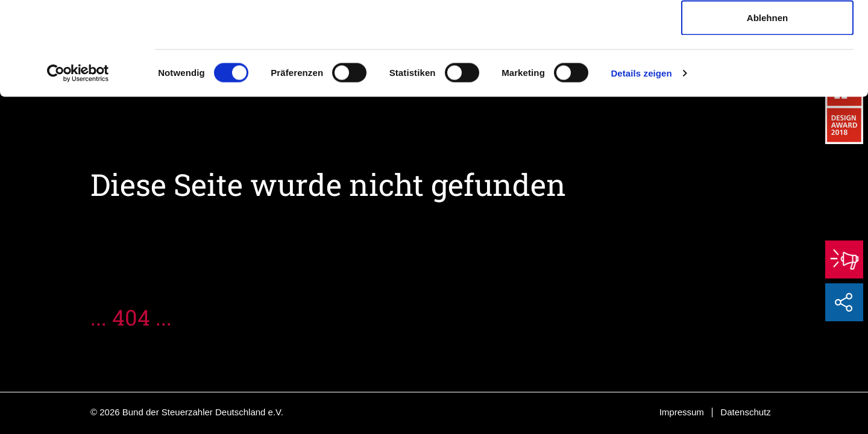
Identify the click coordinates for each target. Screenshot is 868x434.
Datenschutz (745, 412)
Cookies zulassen (767, 32)
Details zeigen (641, 166)
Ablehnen (767, 111)
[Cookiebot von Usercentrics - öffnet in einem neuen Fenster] (78, 166)
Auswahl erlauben (767, 71)
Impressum (682, 412)
